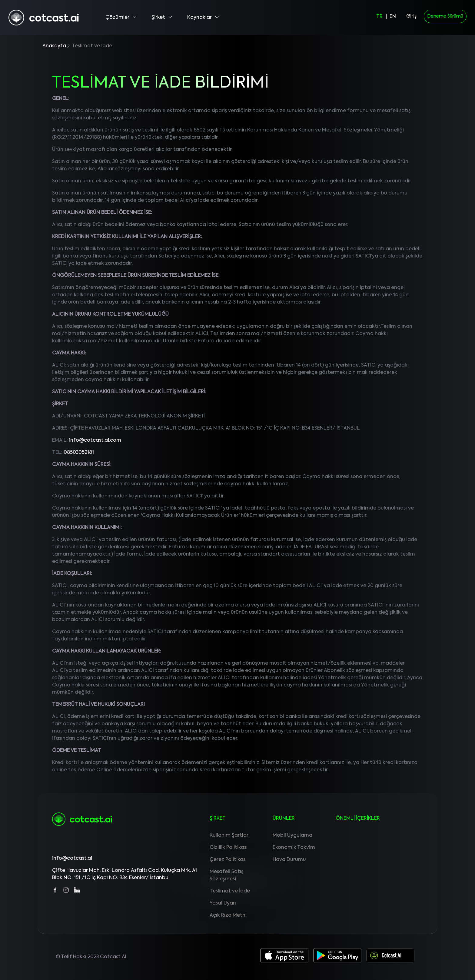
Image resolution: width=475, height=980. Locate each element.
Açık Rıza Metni (228, 915)
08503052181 (79, 453)
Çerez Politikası (228, 860)
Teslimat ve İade (230, 891)
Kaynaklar (203, 17)
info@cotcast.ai (72, 859)
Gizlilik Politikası (229, 848)
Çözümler (121, 17)
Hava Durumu (289, 860)
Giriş (411, 16)
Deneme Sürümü (445, 16)
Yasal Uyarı (223, 903)
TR (379, 17)
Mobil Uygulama (292, 835)
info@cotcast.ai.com (95, 440)
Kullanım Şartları (230, 835)
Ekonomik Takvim (294, 848)
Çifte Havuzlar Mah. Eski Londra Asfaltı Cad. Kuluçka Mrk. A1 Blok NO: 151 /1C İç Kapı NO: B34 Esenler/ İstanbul (125, 874)
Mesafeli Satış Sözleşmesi (226, 875)
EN (393, 17)
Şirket (162, 17)
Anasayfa (54, 46)
